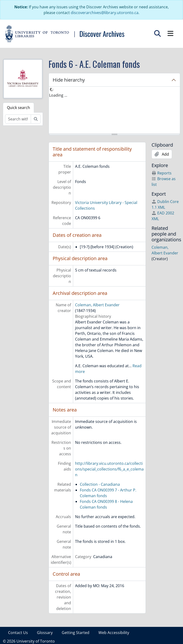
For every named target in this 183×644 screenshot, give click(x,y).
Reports (162, 173)
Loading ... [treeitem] (58, 95)
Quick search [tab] (18, 108)
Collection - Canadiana (100, 484)
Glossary (45, 633)
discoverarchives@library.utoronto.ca (105, 13)
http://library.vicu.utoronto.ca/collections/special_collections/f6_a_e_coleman (109, 469)
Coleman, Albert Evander (97, 305)
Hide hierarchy (69, 80)
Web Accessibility (114, 633)
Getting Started (76, 633)
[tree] (114, 110)
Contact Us (18, 633)
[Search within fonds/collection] (18, 119)
